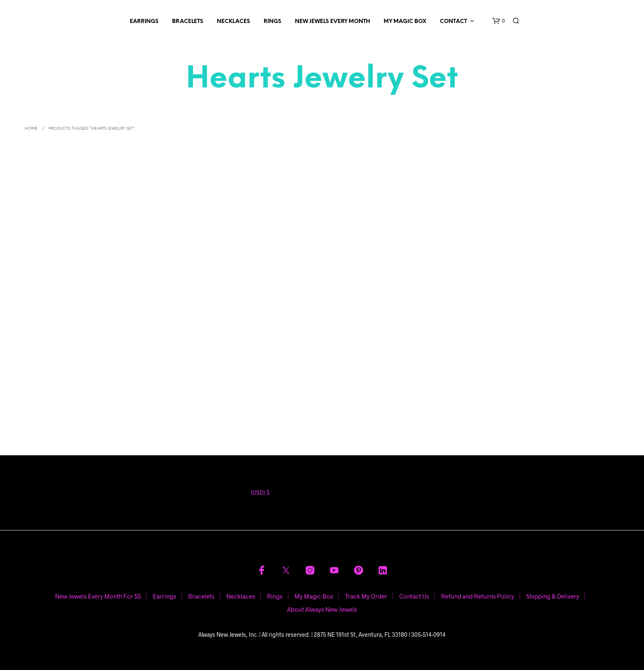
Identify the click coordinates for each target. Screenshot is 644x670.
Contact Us (414, 596)
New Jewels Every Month (332, 22)
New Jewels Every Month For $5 (98, 596)
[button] (499, 21)
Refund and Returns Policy (478, 596)
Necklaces (233, 22)
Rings (273, 22)
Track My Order (366, 596)
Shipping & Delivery (553, 596)
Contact (453, 22)
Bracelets (188, 22)
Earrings (144, 22)
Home (31, 129)
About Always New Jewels (322, 609)
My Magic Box (405, 22)
